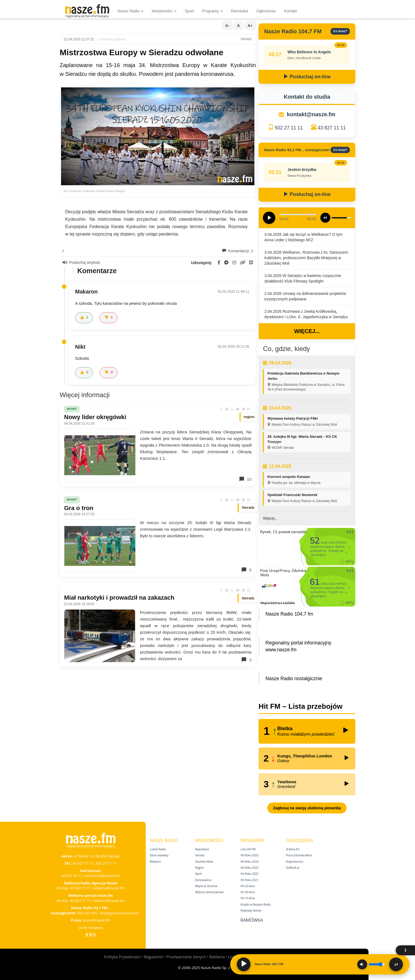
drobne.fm (293, 849)
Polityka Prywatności (122, 957)
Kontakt (290, 11)
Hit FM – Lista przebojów (300, 706)
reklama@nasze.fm (109, 888)
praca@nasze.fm (97, 920)
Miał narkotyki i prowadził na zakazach (119, 598)
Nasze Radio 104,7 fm (289, 614)
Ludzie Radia (158, 849)
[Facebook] (87, 935)
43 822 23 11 (72, 876)
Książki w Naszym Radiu (256, 904)
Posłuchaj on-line (307, 77)
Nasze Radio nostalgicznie (294, 679)
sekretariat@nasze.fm (102, 876)
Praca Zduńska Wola (299, 855)
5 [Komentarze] (246, 570)
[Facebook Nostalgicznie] (90, 935)
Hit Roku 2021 (250, 880)
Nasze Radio (130, 11)
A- (227, 26)
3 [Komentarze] (246, 660)
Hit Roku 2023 (250, 868)
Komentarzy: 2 (238, 251)
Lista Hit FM (248, 849)
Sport (189, 11)
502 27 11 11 (289, 128)
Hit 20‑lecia (248, 892)
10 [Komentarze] (245, 479)
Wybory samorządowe (210, 892)
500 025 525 (87, 913)
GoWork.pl (293, 868)
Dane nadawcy (91, 928)
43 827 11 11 (332, 128)
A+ (250, 26)
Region (200, 868)
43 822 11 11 (80, 888)
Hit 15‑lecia (248, 898)
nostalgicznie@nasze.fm (119, 913)
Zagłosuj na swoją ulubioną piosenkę (307, 808)
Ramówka (240, 11)
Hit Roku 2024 (250, 862)
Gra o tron (79, 508)
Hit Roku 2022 (250, 874)
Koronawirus (203, 880)
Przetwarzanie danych (186, 957)
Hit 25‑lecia (248, 886)
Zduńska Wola (204, 862)
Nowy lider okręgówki (95, 417)
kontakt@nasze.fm (311, 114)
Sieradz (200, 855)
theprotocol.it (295, 862)
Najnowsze (202, 849)
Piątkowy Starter (251, 910)
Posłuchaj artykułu (81, 262)
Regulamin (154, 957)
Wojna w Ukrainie (206, 886)
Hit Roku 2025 (250, 855)
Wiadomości (164, 11)
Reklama (155, 862)
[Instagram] (94, 935)
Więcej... (307, 331)
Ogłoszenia (266, 11)
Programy (212, 11)
